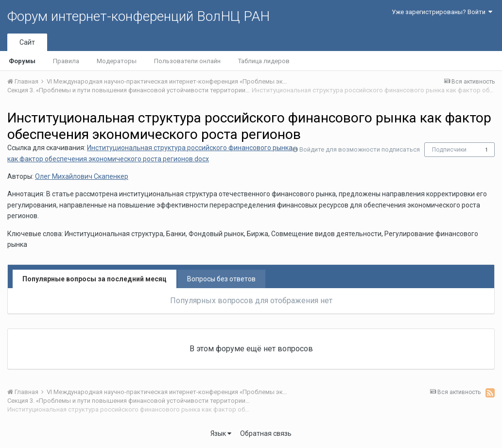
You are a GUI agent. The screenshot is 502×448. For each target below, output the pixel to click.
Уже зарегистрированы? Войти (442, 12)
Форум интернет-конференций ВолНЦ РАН (138, 16)
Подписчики (449, 150)
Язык (221, 433)
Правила (66, 61)
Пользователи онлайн (187, 61)
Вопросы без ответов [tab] (221, 279)
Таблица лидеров (264, 61)
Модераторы (117, 61)
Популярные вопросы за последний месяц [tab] (95, 279)
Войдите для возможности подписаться (360, 149)
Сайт (27, 42)
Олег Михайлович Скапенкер (82, 176)
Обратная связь (266, 433)
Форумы (22, 61)
